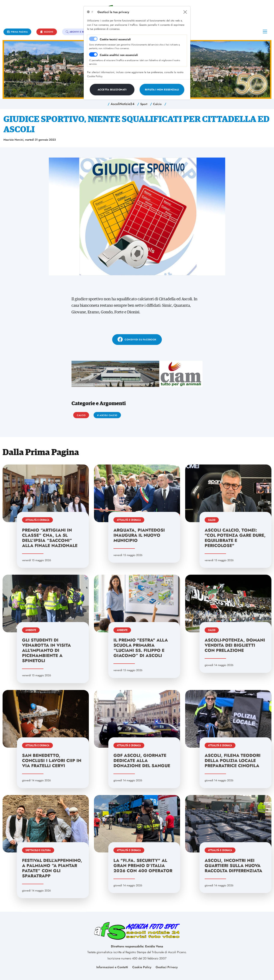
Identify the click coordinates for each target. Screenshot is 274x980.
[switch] (93, 54)
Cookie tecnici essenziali (115, 39)
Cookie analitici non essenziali (119, 55)
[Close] (185, 12)
